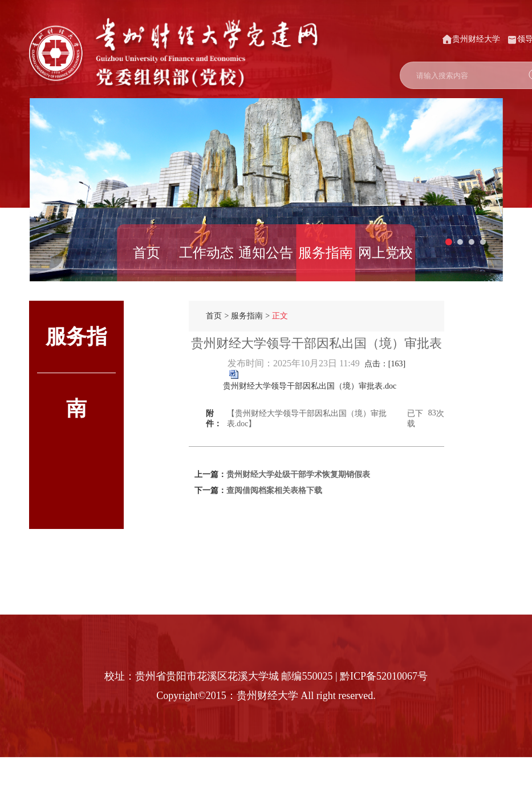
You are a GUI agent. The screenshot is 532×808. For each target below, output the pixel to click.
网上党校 (385, 253)
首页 (147, 253)
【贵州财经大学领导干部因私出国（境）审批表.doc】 (307, 419)
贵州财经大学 (471, 39)
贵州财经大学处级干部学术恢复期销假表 (298, 474)
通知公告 (266, 253)
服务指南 (326, 253)
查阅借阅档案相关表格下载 (274, 490)
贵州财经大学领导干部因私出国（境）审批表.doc (310, 386)
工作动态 (206, 253)
